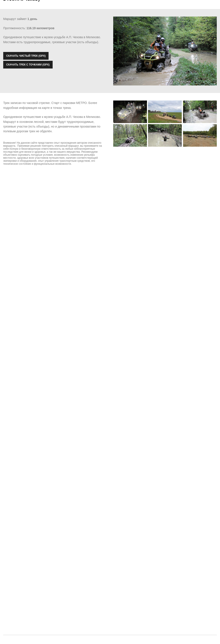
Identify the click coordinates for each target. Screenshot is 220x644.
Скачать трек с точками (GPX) (28, 65)
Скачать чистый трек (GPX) (26, 56)
